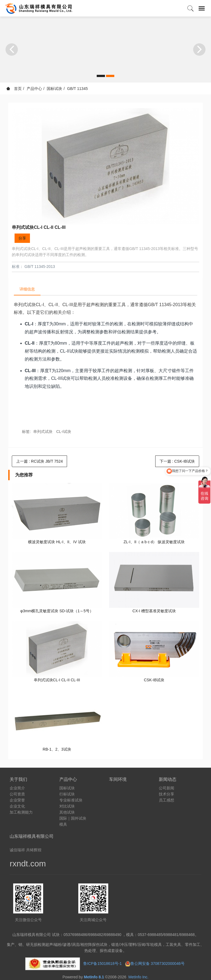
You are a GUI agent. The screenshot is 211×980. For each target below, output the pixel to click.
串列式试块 (43, 432)
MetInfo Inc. (138, 977)
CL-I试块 (64, 432)
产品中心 (34, 89)
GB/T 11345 (77, 89)
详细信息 (27, 289)
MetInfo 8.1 (94, 977)
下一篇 (177, 461)
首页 (14, 89)
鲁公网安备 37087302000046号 (158, 963)
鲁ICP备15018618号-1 (102, 963)
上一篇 (39, 461)
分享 (22, 238)
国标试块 (54, 89)
